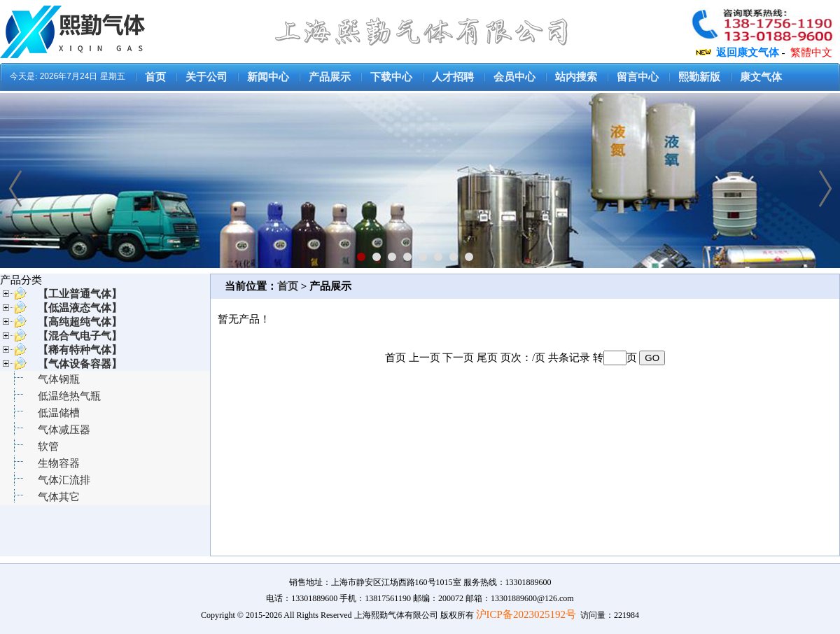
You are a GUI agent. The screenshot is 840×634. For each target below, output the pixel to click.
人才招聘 (453, 77)
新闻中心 (268, 77)
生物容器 (59, 463)
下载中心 (391, 77)
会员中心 (514, 77)
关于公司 (206, 77)
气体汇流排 (64, 480)
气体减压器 (64, 430)
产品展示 (330, 77)
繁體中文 (811, 52)
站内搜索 (576, 77)
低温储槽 (59, 413)
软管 (48, 446)
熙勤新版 (699, 77)
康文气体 (761, 77)
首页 (155, 77)
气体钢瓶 (59, 379)
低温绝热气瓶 (69, 396)
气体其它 (59, 497)
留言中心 (638, 77)
